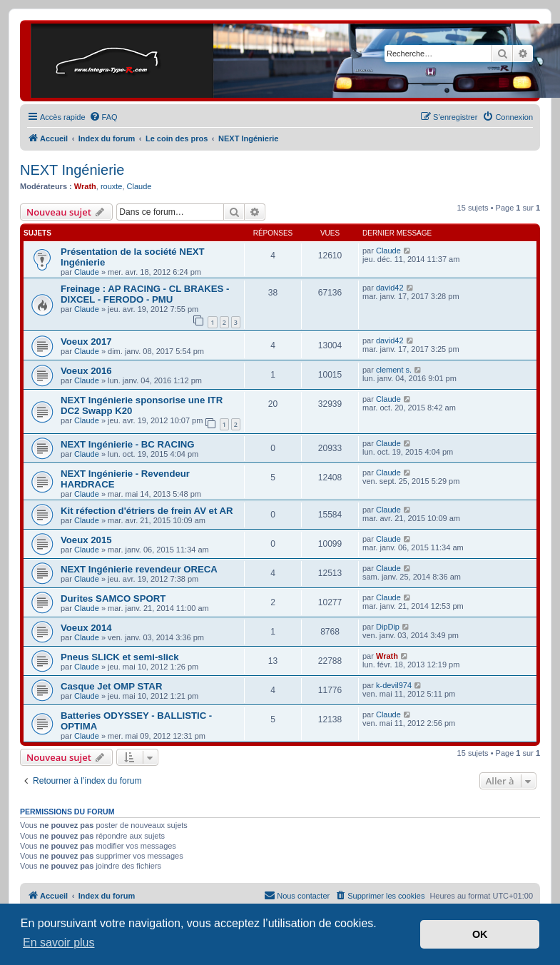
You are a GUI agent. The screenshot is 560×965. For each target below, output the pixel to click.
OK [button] (480, 934)
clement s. (394, 370)
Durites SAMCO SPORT (113, 598)
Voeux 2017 (86, 342)
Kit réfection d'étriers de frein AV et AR (147, 511)
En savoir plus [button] (59, 943)
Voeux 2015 (86, 540)
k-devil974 (394, 685)
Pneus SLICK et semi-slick (120, 657)
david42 (390, 288)
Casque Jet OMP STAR (111, 686)
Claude (139, 186)
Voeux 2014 (86, 628)
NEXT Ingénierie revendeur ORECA (139, 569)
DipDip (388, 627)
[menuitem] (103, 117)
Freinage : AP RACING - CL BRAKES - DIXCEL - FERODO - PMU (145, 294)
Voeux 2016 (86, 371)
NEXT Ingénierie (72, 170)
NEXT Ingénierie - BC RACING (128, 444)
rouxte (112, 186)
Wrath (85, 186)
